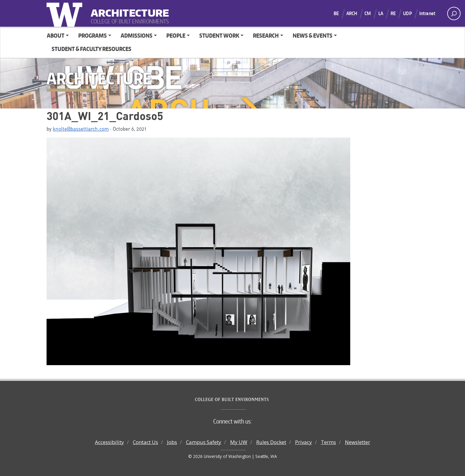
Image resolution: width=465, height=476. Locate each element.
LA (381, 13)
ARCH (352, 13)
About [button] (56, 35)
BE (336, 13)
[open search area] (454, 13)
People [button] (176, 35)
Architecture (128, 9)
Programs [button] (93, 35)
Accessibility (109, 442)
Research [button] (266, 35)
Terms (328, 442)
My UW (239, 442)
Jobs (172, 442)
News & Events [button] (313, 35)
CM (368, 13)
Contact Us (145, 442)
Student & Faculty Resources (91, 49)
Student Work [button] (219, 35)
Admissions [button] (137, 35)
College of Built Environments (245, 400)
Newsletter (357, 442)
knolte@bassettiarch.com (81, 129)
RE (393, 13)
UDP (407, 13)
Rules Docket (271, 442)
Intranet (427, 13)
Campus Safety (204, 442)
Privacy (304, 442)
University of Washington (66, 13)
